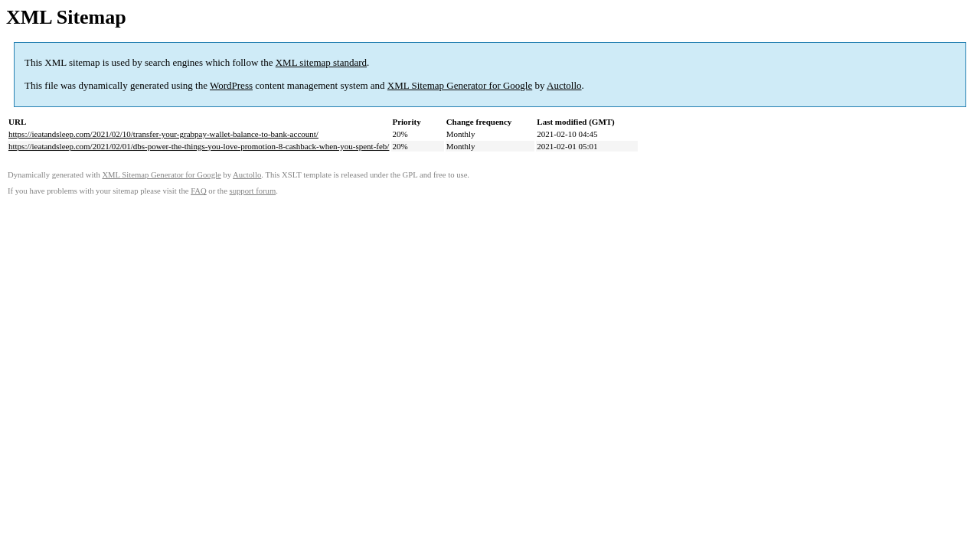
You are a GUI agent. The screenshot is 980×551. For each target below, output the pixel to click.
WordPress (231, 85)
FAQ (199, 191)
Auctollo (564, 85)
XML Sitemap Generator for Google (460, 85)
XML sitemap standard (321, 62)
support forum (253, 191)
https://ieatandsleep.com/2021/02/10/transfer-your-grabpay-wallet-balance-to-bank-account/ (163, 134)
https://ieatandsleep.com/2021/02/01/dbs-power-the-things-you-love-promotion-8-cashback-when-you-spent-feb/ (199, 146)
